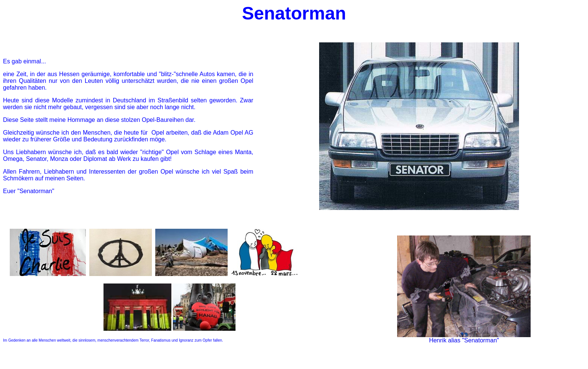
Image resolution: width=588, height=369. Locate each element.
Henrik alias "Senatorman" (464, 340)
